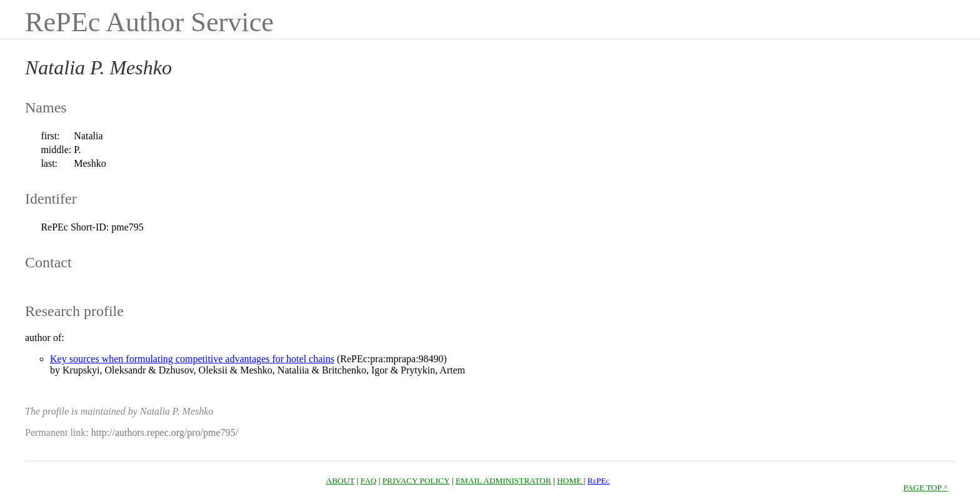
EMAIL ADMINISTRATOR (503, 481)
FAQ (369, 481)
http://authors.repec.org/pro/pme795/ (165, 432)
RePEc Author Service (149, 22)
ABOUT (341, 481)
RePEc (599, 481)
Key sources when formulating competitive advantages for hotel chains (192, 359)
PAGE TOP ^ (925, 487)
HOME (570, 481)
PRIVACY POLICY (416, 481)
